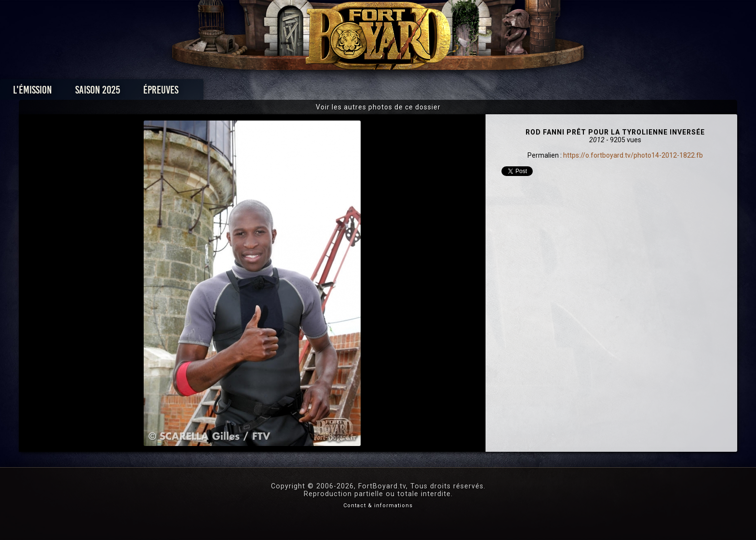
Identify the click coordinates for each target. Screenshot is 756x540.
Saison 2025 (227, 92)
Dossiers (445, 92)
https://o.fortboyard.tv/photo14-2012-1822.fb (633, 155)
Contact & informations (378, 506)
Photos (344, 92)
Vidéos (393, 92)
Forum (497, 92)
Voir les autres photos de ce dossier (378, 107)
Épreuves (290, 92)
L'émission (162, 92)
